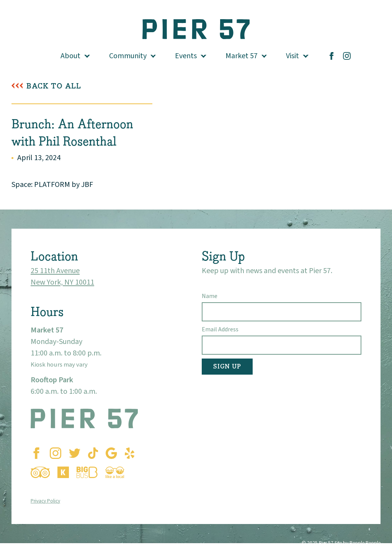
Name (210, 296)
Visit (292, 56)
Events (186, 56)
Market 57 (242, 56)
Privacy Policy (45, 501)
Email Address (220, 329)
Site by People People (358, 543)
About (70, 56)
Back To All (54, 86)
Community (128, 56)
